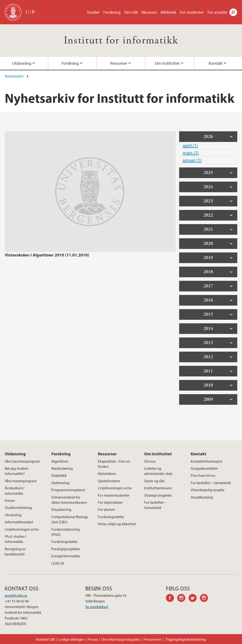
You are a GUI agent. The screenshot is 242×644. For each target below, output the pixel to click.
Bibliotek (168, 12)
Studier (93, 12)
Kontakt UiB (45, 639)
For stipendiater (110, 502)
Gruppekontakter (204, 468)
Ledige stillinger (71, 639)
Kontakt (199, 454)
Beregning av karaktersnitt (15, 551)
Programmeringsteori (68, 490)
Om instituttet (167, 63)
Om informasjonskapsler (121, 639)
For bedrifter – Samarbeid (155, 505)
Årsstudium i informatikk (15, 490)
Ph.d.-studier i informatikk (15, 539)
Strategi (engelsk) (158, 495)
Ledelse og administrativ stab (158, 471)
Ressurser (119, 63)
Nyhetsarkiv (14, 76)
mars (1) (191, 153)
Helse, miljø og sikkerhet (117, 524)
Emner (10, 500)
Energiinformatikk (66, 556)
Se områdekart (97, 607)
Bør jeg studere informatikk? (17, 471)
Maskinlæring (62, 468)
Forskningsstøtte (64, 542)
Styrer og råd (154, 481)
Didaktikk (59, 475)
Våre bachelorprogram (22, 461)
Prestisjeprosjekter (66, 549)
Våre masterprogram (21, 481)
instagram (183, 599)
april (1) (190, 145)
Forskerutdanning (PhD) (65, 532)
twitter (194, 599)
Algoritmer (60, 461)
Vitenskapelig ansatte (208, 490)
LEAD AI (58, 563)
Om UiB (131, 12)
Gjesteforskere (109, 481)
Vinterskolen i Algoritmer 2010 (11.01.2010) (47, 255)
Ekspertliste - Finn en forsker (114, 464)
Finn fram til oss (203, 475)
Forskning (112, 12)
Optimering (60, 483)
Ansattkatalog (202, 497)
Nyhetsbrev (107, 473)
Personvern (152, 639)
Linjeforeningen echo (22, 529)
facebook (172, 599)
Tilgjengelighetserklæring (186, 639)
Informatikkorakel (19, 522)
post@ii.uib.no (16, 595)
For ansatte (217, 12)
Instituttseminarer (158, 488)
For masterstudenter (114, 495)
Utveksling (13, 515)
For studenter (192, 12)
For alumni (106, 509)
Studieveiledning (18, 508)
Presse (93, 639)
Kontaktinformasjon (207, 461)
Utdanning (15, 454)
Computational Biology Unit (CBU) (70, 519)
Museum (149, 12)
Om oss (150, 461)
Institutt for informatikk (121, 41)
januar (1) (192, 160)
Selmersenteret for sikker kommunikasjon (69, 500)
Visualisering (61, 509)
